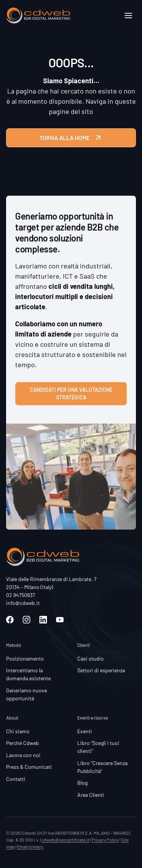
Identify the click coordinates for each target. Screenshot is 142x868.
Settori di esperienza (101, 670)
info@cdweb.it (23, 603)
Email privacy (30, 846)
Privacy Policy (105, 840)
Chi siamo (18, 731)
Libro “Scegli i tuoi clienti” (98, 747)
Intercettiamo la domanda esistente (28, 674)
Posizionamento (25, 658)
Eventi (85, 731)
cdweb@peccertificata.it (66, 840)
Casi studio (91, 658)
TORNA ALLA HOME (71, 138)
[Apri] (128, 16)
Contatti (16, 779)
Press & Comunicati (29, 767)
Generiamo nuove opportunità (27, 694)
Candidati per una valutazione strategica (71, 393)
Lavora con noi (23, 755)
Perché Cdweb (23, 743)
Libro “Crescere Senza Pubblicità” (102, 767)
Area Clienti (91, 795)
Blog (82, 783)
